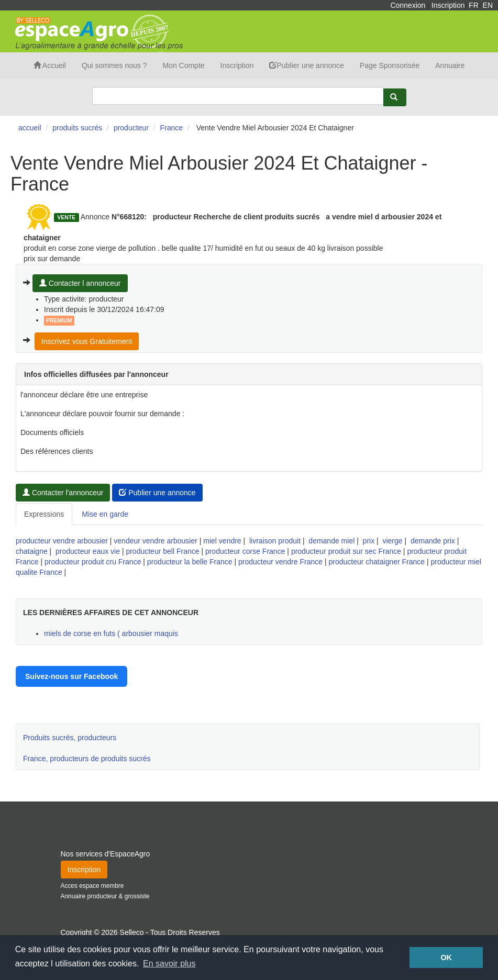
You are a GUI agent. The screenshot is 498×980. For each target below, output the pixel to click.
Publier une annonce (306, 65)
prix (369, 541)
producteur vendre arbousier (62, 541)
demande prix (433, 541)
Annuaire (450, 65)
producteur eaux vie (88, 551)
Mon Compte (183, 65)
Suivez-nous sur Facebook (71, 676)
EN (488, 5)
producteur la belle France (190, 562)
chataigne (32, 551)
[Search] (238, 96)
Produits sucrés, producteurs (70, 738)
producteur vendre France (280, 562)
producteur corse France (245, 551)
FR (474, 5)
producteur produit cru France (93, 562)
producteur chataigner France (377, 562)
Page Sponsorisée (390, 65)
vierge (392, 541)
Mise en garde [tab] (105, 514)
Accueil (50, 65)
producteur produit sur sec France (346, 551)
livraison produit (275, 541)
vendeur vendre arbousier (156, 541)
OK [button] (446, 957)
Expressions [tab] (44, 514)
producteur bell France (162, 551)
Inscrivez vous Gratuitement (87, 341)
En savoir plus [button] (169, 964)
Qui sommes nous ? (114, 65)
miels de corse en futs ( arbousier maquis (111, 633)
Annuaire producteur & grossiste (105, 896)
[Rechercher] (395, 97)
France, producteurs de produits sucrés (87, 759)
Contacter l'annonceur (63, 493)
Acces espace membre (92, 886)
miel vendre (222, 541)
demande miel (331, 541)
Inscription (448, 5)
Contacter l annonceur (80, 283)
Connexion (408, 5)
